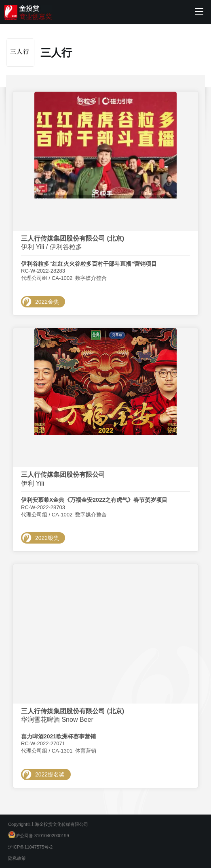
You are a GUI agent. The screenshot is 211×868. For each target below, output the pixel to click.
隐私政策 (17, 858)
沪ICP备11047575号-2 (30, 847)
